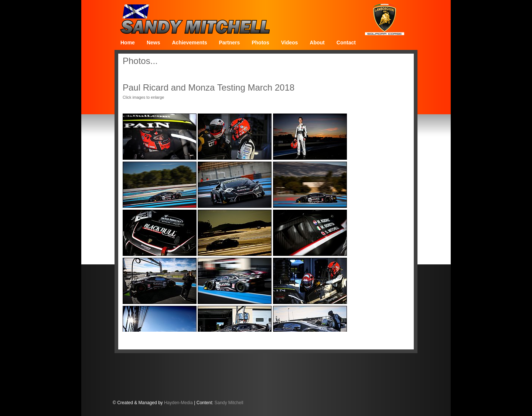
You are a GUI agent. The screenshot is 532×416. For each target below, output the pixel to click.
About (317, 43)
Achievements (189, 43)
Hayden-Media (178, 403)
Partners (229, 43)
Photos (260, 43)
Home (128, 43)
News (154, 43)
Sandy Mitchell (229, 403)
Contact (346, 43)
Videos (290, 43)
